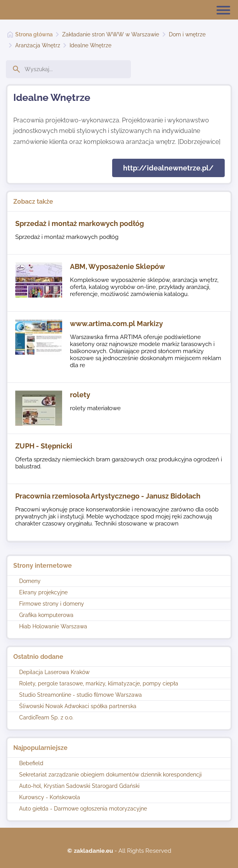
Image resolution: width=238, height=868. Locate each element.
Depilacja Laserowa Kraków (54, 672)
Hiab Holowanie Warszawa (53, 626)
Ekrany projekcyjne (43, 592)
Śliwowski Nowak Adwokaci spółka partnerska (78, 706)
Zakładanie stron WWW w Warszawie (111, 34)
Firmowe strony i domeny (52, 604)
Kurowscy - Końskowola (50, 797)
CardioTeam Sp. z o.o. (46, 717)
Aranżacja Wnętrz (38, 45)
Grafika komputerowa (46, 615)
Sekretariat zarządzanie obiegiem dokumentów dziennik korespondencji (110, 775)
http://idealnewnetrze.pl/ (168, 168)
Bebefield (31, 763)
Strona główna (34, 34)
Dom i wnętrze (187, 34)
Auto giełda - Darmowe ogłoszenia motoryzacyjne (83, 809)
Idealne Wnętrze (90, 45)
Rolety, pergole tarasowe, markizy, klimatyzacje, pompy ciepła (99, 683)
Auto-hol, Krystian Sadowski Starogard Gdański (79, 786)
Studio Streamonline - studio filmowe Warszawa (81, 695)
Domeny (30, 581)
